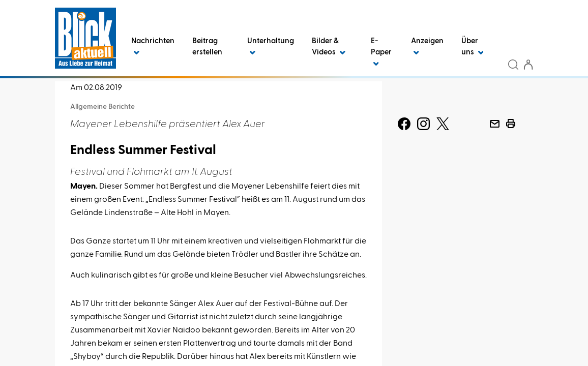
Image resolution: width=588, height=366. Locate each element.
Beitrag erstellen (207, 47)
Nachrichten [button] (153, 47)
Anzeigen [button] (427, 47)
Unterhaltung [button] (271, 47)
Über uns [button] (473, 47)
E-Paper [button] (381, 52)
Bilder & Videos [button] (329, 47)
